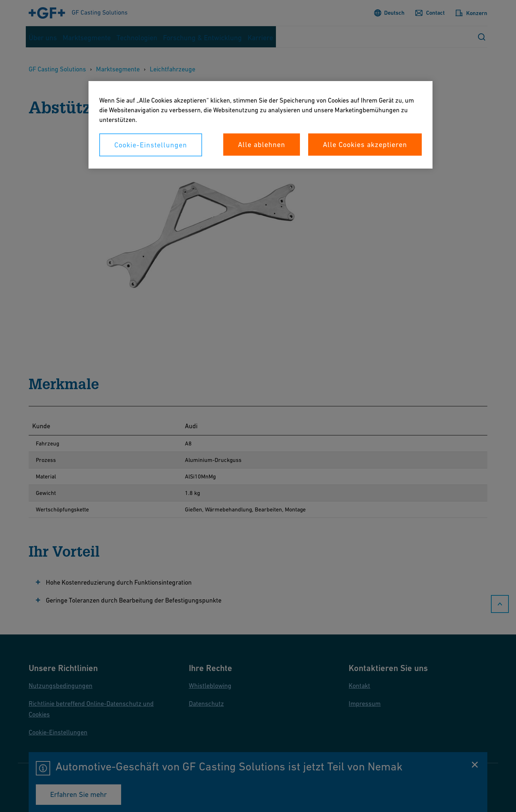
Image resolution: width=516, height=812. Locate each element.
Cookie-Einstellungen (151, 145)
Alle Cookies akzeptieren (365, 145)
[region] (261, 125)
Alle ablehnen (262, 145)
